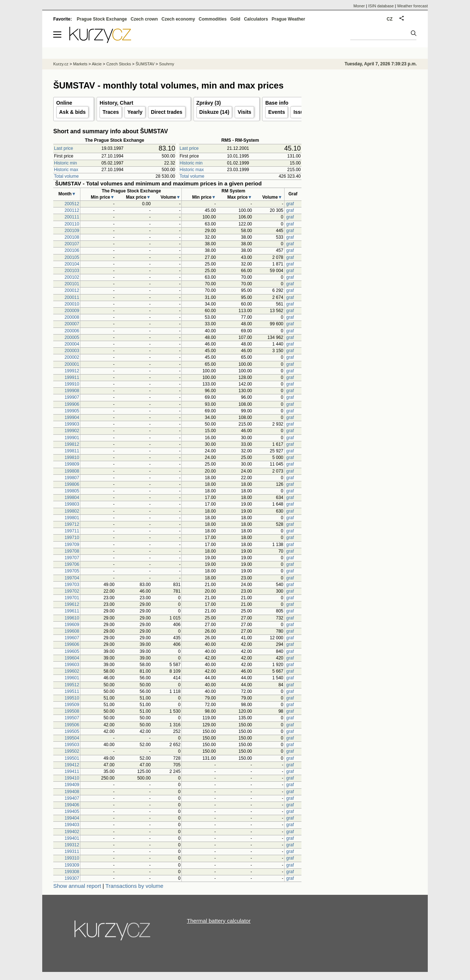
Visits (244, 112)
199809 (72, 464)
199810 (72, 458)
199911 (72, 377)
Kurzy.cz (61, 64)
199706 (72, 564)
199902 (72, 431)
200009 (72, 311)
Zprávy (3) (209, 103)
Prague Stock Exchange (102, 19)
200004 (72, 344)
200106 (72, 250)
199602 (72, 671)
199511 (72, 691)
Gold (235, 19)
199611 (72, 611)
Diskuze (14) (214, 112)
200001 (72, 364)
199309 (72, 865)
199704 (72, 578)
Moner (359, 6)
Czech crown (144, 19)
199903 (72, 424)
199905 (72, 411)
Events (276, 112)
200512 (72, 204)
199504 (72, 738)
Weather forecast (412, 6)
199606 (72, 644)
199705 (72, 571)
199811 (72, 451)
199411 (72, 771)
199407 (72, 798)
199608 (72, 631)
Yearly (135, 112)
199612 (72, 604)
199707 (72, 558)
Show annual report (77, 886)
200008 (72, 317)
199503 (72, 745)
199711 (72, 531)
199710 (72, 538)
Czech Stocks (118, 64)
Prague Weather (288, 19)
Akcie (97, 64)
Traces (111, 112)
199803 (72, 504)
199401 (72, 838)
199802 (72, 511)
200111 (72, 217)
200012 (72, 290)
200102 (72, 277)
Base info (277, 103)
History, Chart (116, 103)
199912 (72, 371)
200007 (72, 324)
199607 (72, 638)
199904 (72, 417)
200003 (72, 351)
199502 (72, 751)
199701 (72, 598)
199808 (72, 471)
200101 (72, 284)
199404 (72, 818)
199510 (72, 698)
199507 (72, 718)
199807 (72, 478)
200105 (72, 257)
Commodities (213, 19)
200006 (72, 331)
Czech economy (178, 19)
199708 (72, 551)
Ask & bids (72, 112)
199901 (72, 438)
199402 (72, 832)
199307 (72, 878)
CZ (390, 19)
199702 (72, 591)
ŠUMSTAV (145, 64)
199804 (72, 498)
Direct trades (167, 112)
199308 (72, 872)
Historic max (66, 170)
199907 (72, 397)
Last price (64, 148)
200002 (72, 357)
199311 (72, 851)
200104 (72, 264)
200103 (72, 271)
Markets (80, 64)
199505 (72, 731)
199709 (72, 545)
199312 (72, 845)
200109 (72, 231)
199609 (72, 625)
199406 (72, 805)
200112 (72, 210)
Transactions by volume (134, 886)
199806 (72, 484)
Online (64, 103)
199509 (72, 705)
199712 (72, 524)
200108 (72, 237)
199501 (72, 758)
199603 (72, 665)
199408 (72, 792)
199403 (72, 825)
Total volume (66, 176)
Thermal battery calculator (219, 921)
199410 (72, 778)
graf (290, 204)
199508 (72, 711)
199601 (72, 678)
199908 (72, 391)
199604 (72, 658)
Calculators (256, 19)
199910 (72, 384)
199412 (72, 765)
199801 (72, 518)
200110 (72, 224)
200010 (72, 304)
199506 (72, 725)
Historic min (66, 163)
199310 (72, 858)
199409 (72, 785)
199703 (72, 585)
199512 (72, 685)
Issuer (301, 112)
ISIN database (381, 6)
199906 (72, 404)
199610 (72, 618)
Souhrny (167, 64)
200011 (72, 297)
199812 (72, 444)
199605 (72, 651)
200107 (72, 244)
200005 (72, 337)
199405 (72, 811)
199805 (72, 491)
